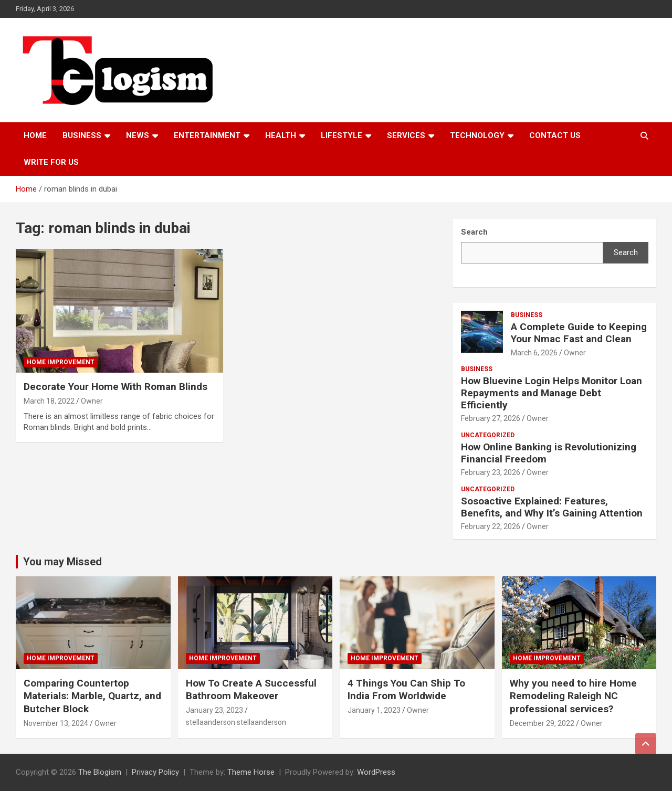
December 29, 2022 (542, 723)
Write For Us (51, 162)
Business (82, 135)
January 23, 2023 (214, 710)
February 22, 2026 (491, 526)
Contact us (555, 135)
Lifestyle (342, 135)
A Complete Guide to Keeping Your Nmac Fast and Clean (579, 333)
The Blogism (100, 772)
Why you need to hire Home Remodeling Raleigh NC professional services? (573, 696)
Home (35, 135)
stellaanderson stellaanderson (236, 722)
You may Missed (62, 562)
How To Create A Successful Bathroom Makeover (251, 690)
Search (626, 252)
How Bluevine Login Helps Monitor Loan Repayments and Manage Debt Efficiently (552, 393)
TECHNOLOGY (477, 135)
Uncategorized (488, 435)
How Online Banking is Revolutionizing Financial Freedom (549, 453)
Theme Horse (251, 772)
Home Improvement (61, 362)
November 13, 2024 (56, 723)
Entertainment (207, 135)
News (138, 135)
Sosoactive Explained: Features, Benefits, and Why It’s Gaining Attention (552, 507)
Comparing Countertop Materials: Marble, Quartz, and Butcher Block (92, 696)
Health (281, 135)
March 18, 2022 (49, 401)
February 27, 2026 (491, 418)
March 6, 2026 (534, 353)
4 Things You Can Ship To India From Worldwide (406, 690)
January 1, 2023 (374, 710)
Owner (92, 401)
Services (406, 135)
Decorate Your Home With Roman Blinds (115, 387)
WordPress (376, 772)
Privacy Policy (155, 772)
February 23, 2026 (491, 472)
